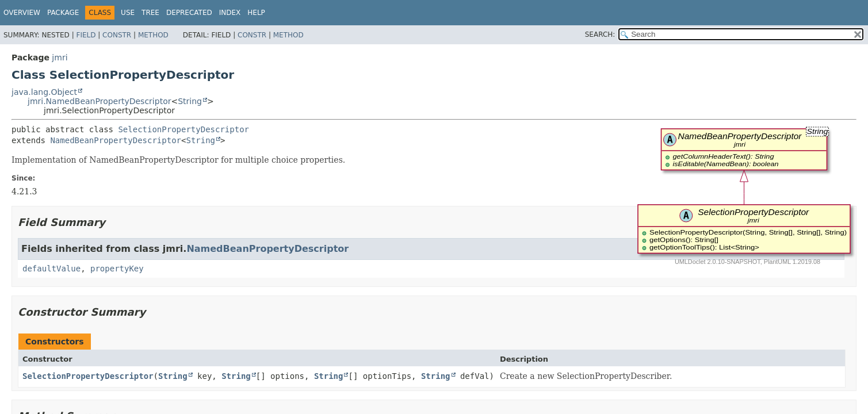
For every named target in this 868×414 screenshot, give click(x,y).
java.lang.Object (44, 92)
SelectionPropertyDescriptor (183, 129)
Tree (150, 13)
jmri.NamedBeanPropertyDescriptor (99, 101)
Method (153, 35)
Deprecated (189, 13)
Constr (117, 35)
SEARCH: (600, 34)
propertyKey (117, 269)
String (190, 101)
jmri (60, 57)
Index (230, 13)
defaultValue (51, 269)
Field (86, 35)
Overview (22, 13)
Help (256, 13)
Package (63, 13)
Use (128, 13)
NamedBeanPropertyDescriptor (116, 140)
